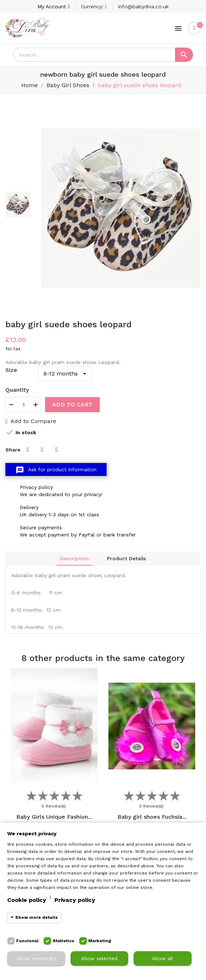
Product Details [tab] (126, 558)
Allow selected (99, 958)
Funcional (27, 941)
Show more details (36, 917)
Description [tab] (75, 558)
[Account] (53, 6)
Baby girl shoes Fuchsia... (152, 817)
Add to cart (72, 404)
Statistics (63, 941)
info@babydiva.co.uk (143, 6)
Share (28, 450)
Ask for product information (56, 470)
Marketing (100, 941)
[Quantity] (23, 405)
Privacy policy (75, 900)
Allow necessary (36, 958)
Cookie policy (27, 900)
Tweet (42, 450)
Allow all (163, 958)
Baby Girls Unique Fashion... (54, 817)
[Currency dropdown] (94, 6)
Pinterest (57, 450)
